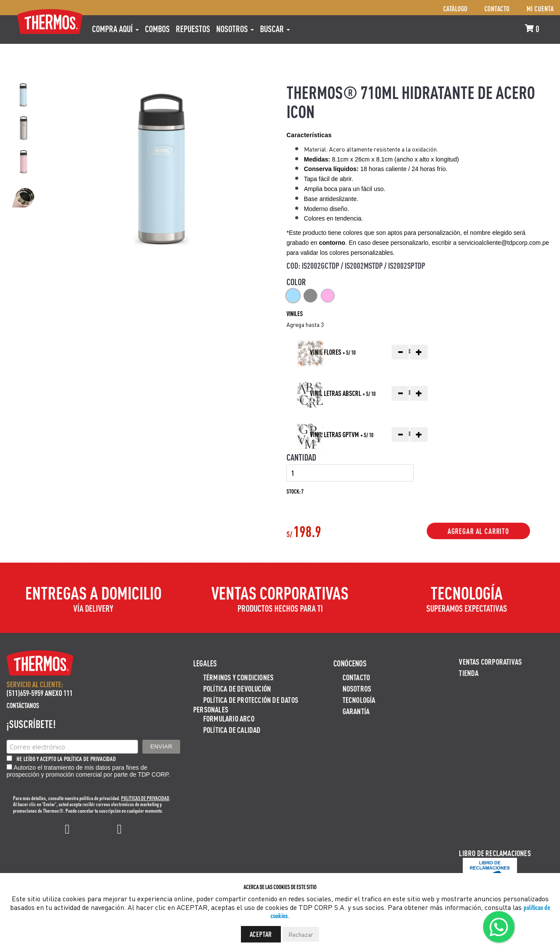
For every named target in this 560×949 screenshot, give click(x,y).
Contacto (497, 8)
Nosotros (235, 29)
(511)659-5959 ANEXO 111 (40, 693)
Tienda (469, 673)
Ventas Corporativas (490, 661)
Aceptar (261, 934)
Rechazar (301, 934)
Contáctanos (23, 705)
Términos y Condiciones (238, 677)
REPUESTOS (193, 29)
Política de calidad (232, 730)
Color (296, 282)
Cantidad (301, 457)
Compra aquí (115, 29)
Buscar (275, 29)
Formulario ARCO (229, 718)
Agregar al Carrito (478, 531)
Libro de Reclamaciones (495, 853)
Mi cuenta (540, 8)
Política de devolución (237, 688)
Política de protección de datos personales (246, 704)
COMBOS (157, 29)
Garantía (356, 711)
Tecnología (359, 700)
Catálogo (455, 8)
